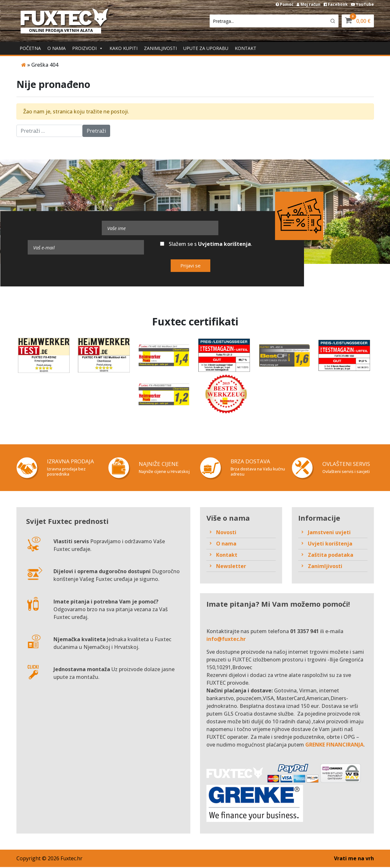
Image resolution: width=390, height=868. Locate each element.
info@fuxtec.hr (226, 640)
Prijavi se (190, 265)
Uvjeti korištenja (330, 544)
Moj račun (309, 4)
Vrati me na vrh (354, 859)
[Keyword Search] (268, 21)
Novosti (226, 533)
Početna (30, 48)
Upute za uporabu (206, 48)
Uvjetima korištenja (224, 244)
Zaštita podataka (331, 555)
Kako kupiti (124, 48)
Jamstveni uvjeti (329, 533)
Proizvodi (84, 48)
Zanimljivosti (160, 48)
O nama (57, 48)
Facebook (336, 4)
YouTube (362, 4)
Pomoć (285, 4)
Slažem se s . (206, 244)
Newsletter (231, 567)
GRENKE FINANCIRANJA (334, 746)
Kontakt (246, 48)
